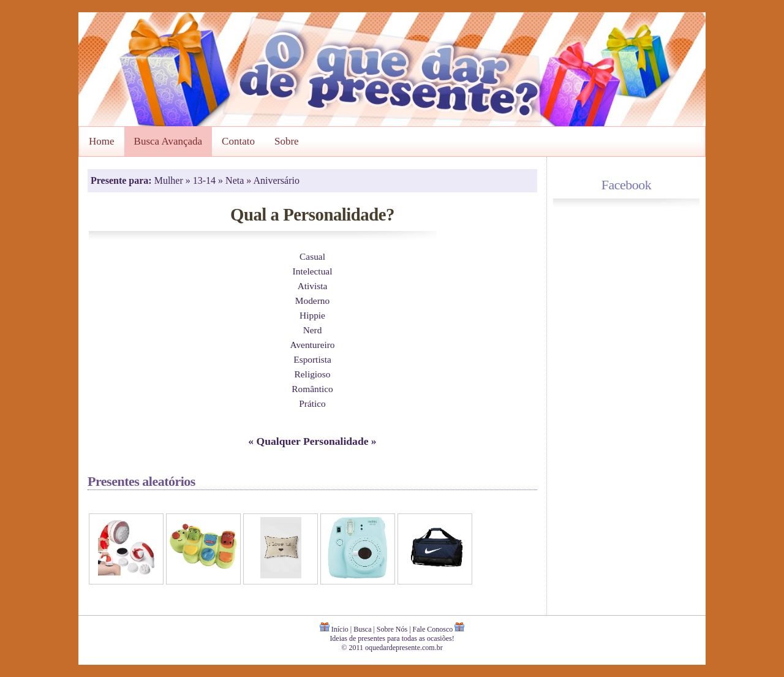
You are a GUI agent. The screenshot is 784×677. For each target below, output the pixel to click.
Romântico (312, 389)
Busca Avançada (168, 141)
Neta (236, 180)
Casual (312, 256)
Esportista (312, 359)
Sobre (287, 141)
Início (340, 629)
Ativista (313, 286)
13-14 (205, 180)
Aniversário (276, 180)
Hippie (312, 315)
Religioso (313, 374)
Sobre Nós (392, 629)
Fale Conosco (433, 629)
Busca (362, 629)
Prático (312, 403)
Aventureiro (312, 345)
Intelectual (313, 271)
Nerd (313, 330)
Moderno (312, 301)
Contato (238, 141)
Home (102, 141)
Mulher (170, 180)
